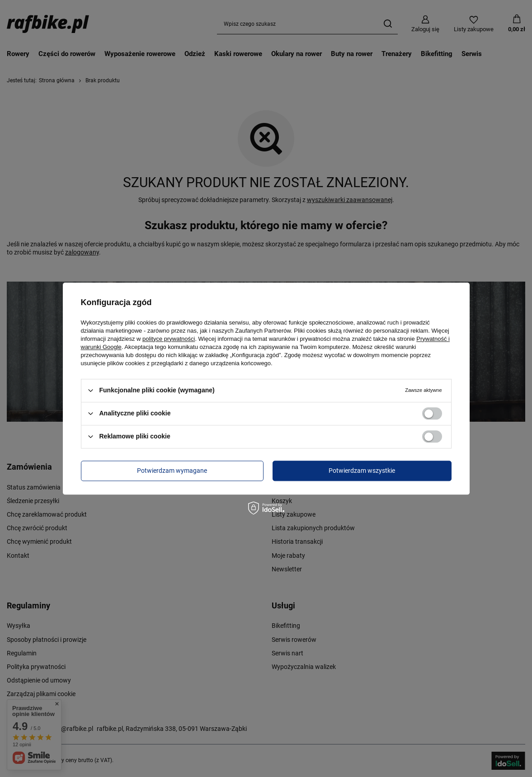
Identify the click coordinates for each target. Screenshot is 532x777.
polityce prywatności (169, 339)
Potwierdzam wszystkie (362, 471)
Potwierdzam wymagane (172, 471)
